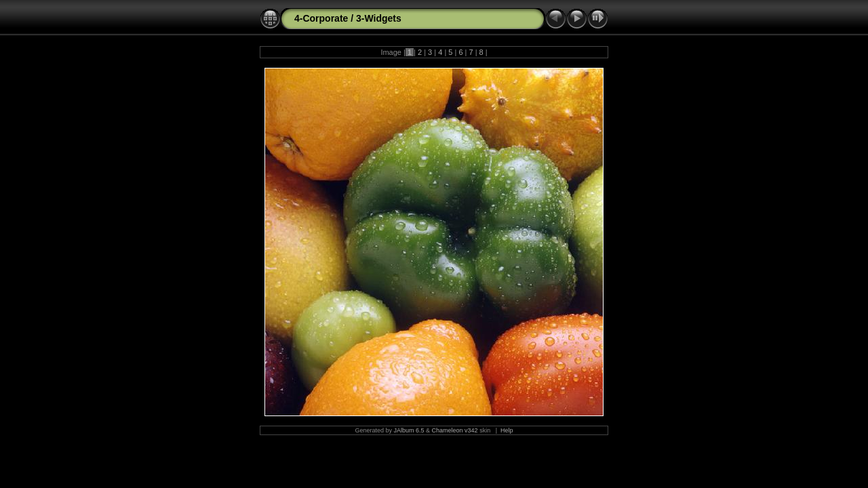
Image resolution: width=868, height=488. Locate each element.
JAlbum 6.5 (409, 430)
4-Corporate (321, 18)
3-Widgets (379, 18)
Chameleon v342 (455, 430)
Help (507, 430)
